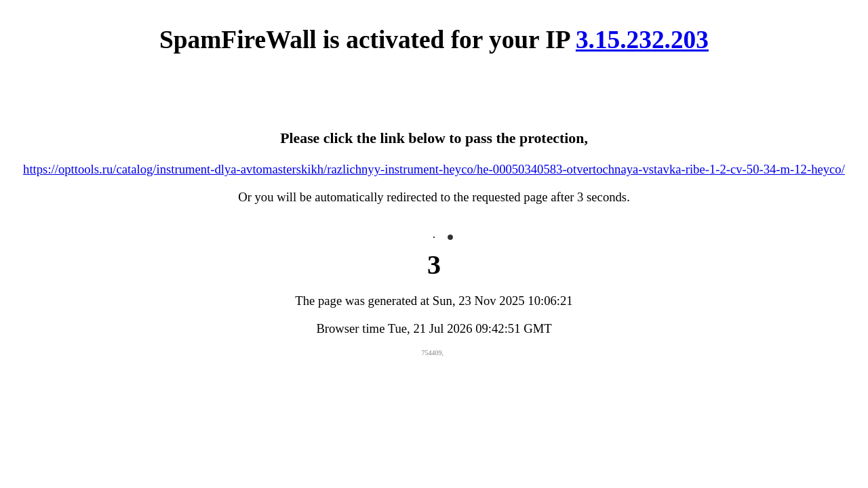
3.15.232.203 (642, 40)
